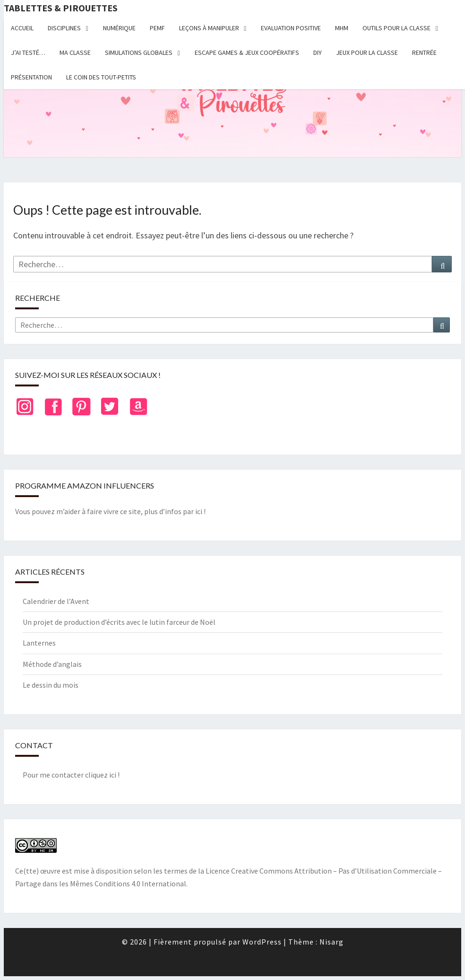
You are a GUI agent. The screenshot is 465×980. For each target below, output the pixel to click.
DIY (318, 52)
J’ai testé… (28, 52)
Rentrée (424, 52)
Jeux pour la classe (367, 52)
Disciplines (64, 28)
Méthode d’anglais (52, 664)
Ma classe (75, 52)
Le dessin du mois (51, 685)
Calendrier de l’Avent (56, 601)
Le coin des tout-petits (101, 77)
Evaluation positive (291, 28)
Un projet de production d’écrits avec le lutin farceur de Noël (119, 622)
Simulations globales (139, 52)
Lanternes (39, 643)
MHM (342, 28)
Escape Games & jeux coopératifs (247, 52)
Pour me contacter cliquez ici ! (71, 775)
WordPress (262, 942)
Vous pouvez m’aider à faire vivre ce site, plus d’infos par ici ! (110, 511)
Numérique (119, 28)
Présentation (31, 77)
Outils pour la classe (396, 28)
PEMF (157, 28)
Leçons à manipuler (209, 28)
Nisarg (332, 942)
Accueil (22, 28)
